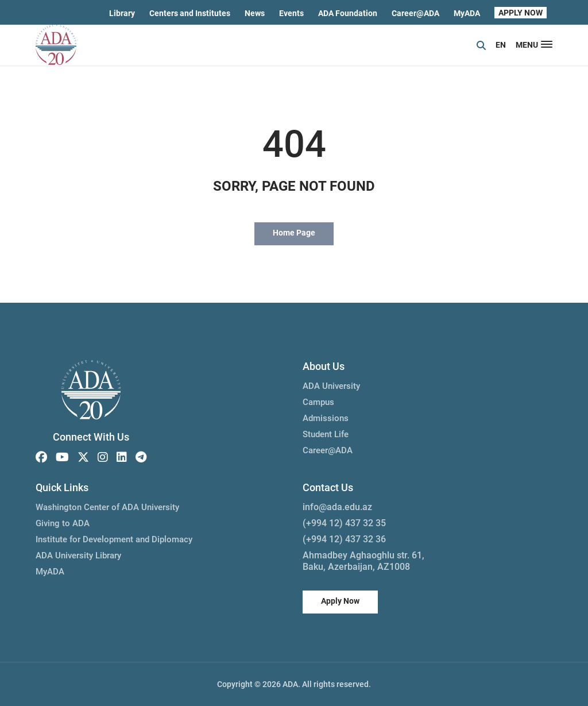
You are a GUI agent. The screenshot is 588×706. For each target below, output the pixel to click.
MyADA (467, 13)
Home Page (294, 233)
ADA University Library (78, 555)
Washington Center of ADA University (107, 507)
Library (122, 13)
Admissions (326, 418)
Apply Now (340, 601)
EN (501, 45)
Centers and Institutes (190, 13)
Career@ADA (415, 13)
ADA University (331, 386)
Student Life (326, 434)
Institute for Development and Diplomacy (114, 539)
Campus (318, 402)
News (255, 13)
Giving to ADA (63, 523)
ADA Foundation (348, 13)
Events (291, 13)
